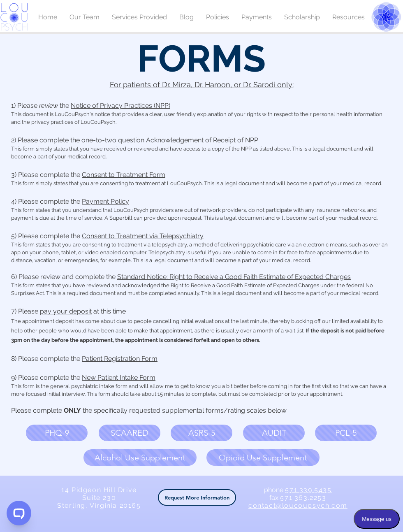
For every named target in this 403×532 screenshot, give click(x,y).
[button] (57, 433)
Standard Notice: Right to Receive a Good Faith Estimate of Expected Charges (234, 277)
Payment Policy (105, 201)
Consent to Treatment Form (124, 175)
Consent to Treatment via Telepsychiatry (143, 236)
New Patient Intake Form (119, 378)
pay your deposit (66, 311)
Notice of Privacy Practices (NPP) (120, 106)
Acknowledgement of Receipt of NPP (202, 140)
